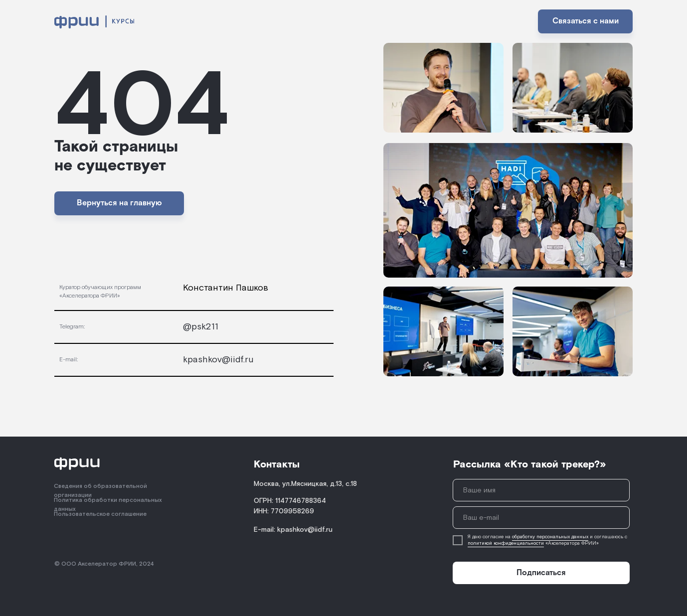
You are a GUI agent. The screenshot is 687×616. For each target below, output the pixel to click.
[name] (541, 490)
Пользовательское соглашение (100, 514)
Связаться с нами (586, 21)
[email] (541, 518)
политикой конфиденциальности (506, 543)
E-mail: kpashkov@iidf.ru (293, 530)
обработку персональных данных (550, 537)
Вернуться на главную (119, 203)
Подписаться (541, 573)
